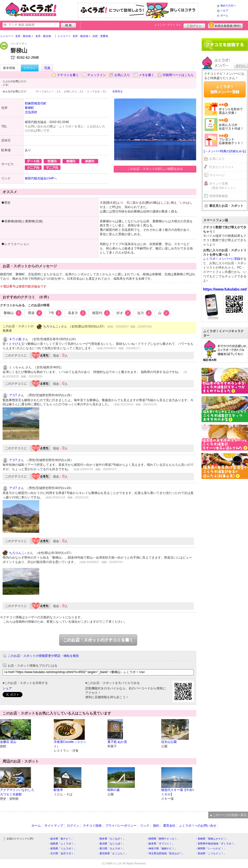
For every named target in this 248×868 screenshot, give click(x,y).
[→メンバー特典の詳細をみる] (225, 151)
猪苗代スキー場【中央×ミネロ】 (178, 792)
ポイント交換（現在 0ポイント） (223, 186)
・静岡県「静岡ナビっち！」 (163, 839)
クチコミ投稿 (92, 826)
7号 (55, 313)
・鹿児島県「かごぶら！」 (112, 853)
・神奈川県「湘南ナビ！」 (161, 848)
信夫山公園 (169, 742)
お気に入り (122, 75)
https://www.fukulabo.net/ (225, 289)
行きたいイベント (222, 167)
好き (124, 313)
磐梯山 (13, 313)
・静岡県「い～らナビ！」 (211, 848)
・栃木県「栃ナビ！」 (61, 839)
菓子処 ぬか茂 (117, 742)
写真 (47, 68)
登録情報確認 (219, 196)
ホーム (224, 15)
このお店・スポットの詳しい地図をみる (155, 169)
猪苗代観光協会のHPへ (41, 178)
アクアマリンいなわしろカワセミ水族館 (17, 792)
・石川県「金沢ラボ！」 (62, 853)
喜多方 (77, 313)
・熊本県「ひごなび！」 (111, 839)
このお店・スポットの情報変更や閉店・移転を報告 (43, 656)
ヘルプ (224, 10)
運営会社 (169, 826)
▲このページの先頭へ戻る (228, 815)
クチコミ (30, 68)
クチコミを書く (68, 75)
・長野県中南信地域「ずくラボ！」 (216, 844)
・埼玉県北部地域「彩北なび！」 (165, 853)
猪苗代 (101, 313)
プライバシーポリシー (121, 826)
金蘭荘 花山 (8, 742)
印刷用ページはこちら (178, 75)
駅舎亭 (58, 790)
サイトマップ (54, 826)
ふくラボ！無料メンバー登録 (225, 89)
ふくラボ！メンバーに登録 (222, 259)
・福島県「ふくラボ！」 (62, 844)
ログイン (194, 25)
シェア (7, 688)
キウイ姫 (15, 339)
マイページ (217, 175)
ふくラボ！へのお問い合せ (198, 826)
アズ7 (13, 395)
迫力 (144, 313)
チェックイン (97, 75)
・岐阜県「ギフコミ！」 (160, 844)
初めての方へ (228, 6)
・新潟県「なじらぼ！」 (111, 844)
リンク (145, 826)
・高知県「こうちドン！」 (211, 853)
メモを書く (146, 75)
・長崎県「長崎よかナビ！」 (212, 839)
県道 (35, 313)
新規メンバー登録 (225, 25)
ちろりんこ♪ (52, 326)
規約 (156, 826)
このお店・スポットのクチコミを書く (98, 640)
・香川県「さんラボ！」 (111, 848)
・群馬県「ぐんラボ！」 (62, 848)
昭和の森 (114, 790)
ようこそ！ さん (168, 25)
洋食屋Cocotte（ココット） (70, 744)
